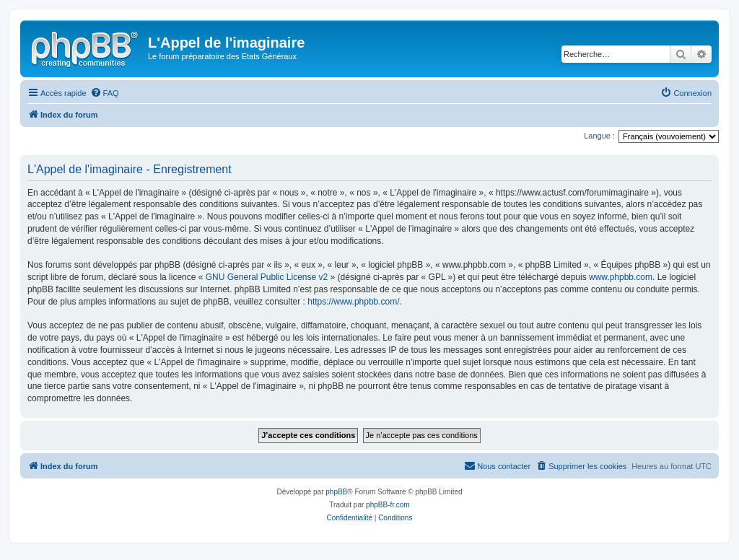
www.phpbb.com (621, 277)
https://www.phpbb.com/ (353, 302)
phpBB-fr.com (388, 505)
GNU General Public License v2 (267, 277)
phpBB (336, 492)
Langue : (599, 136)
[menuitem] (105, 93)
